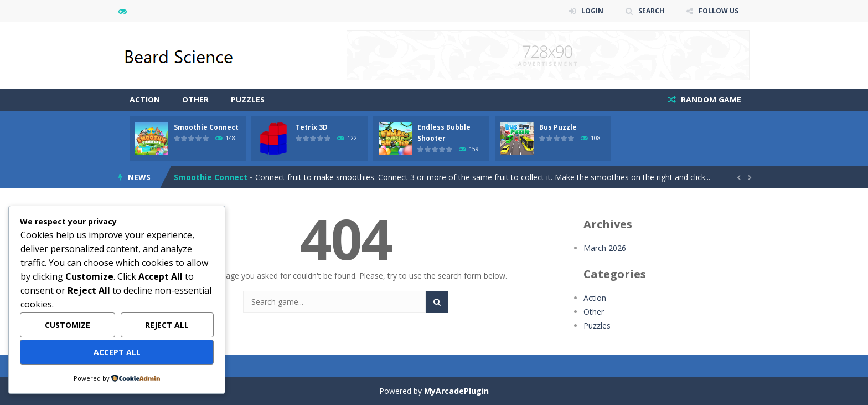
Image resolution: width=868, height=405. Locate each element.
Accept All (117, 352)
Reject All (167, 325)
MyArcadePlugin (456, 391)
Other (195, 99)
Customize (68, 325)
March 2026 (605, 248)
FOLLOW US (719, 11)
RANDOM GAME (710, 99)
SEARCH (651, 11)
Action (145, 99)
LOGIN (592, 11)
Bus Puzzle (558, 127)
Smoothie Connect (206, 127)
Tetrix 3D (312, 127)
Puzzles (248, 99)
